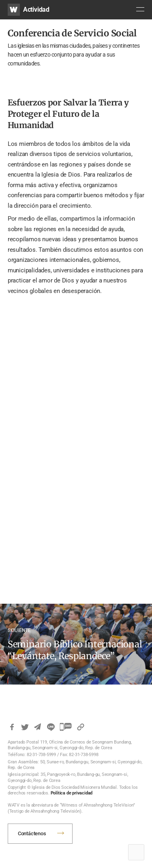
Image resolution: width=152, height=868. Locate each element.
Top (136, 852)
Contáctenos (32, 833)
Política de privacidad (72, 793)
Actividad (36, 9)
